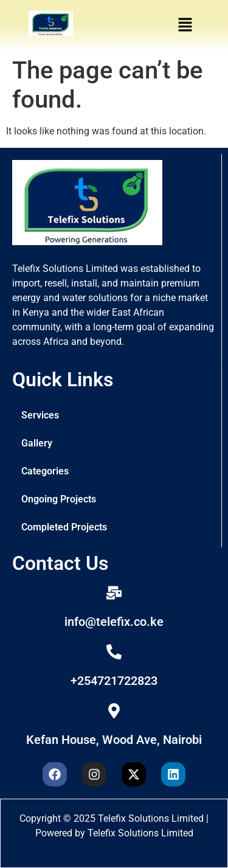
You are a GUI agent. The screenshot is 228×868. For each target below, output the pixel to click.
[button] (185, 26)
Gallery (37, 443)
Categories (45, 471)
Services (40, 415)
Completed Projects (64, 527)
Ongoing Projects (59, 499)
